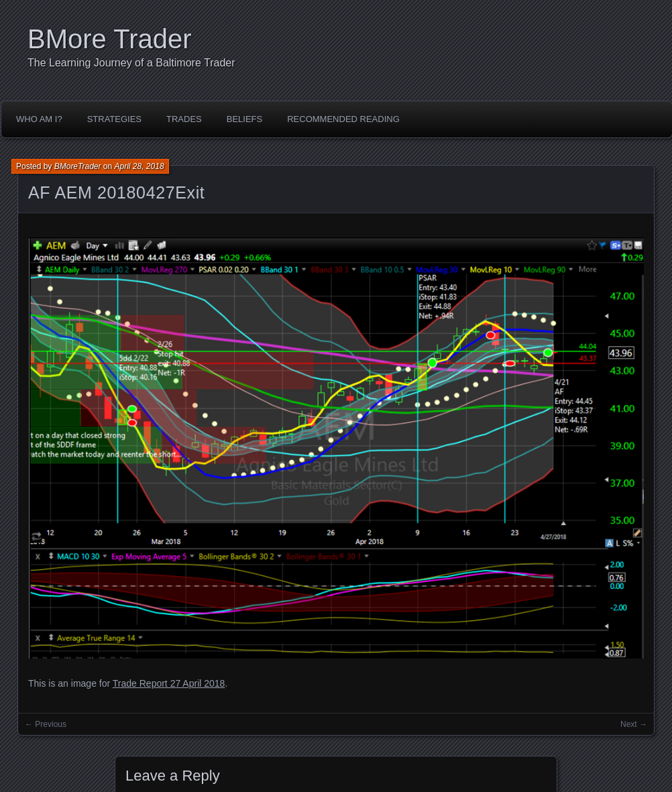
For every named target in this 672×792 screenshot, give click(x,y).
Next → (634, 724)
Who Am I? (39, 119)
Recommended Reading (343, 119)
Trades (184, 119)
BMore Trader (110, 39)
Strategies (114, 119)
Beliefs (244, 119)
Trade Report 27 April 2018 (169, 683)
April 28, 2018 (139, 166)
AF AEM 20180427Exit (116, 192)
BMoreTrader (78, 166)
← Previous (46, 724)
